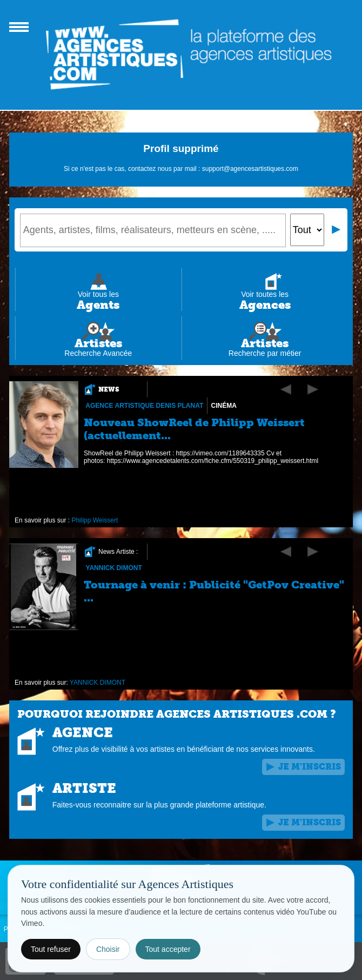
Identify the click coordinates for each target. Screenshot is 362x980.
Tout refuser (51, 949)
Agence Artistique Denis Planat (144, 406)
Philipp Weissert (95, 520)
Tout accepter (168, 949)
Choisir (108, 949)
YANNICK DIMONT (113, 568)
